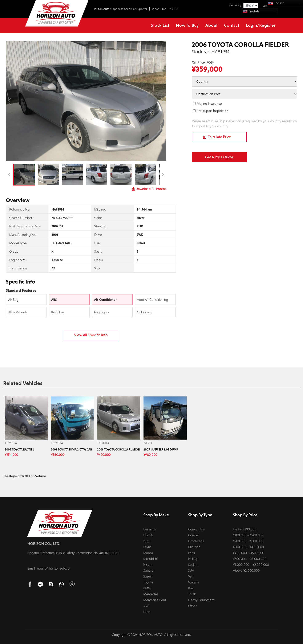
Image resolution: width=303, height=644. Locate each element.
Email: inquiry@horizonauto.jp (49, 568)
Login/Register (261, 25)
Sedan (193, 565)
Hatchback (196, 541)
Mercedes (151, 594)
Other (192, 606)
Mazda (148, 553)
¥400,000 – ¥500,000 (249, 553)
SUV (191, 570)
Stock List (160, 25)
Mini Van (194, 547)
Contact (232, 25)
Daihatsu (150, 529)
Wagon (193, 582)
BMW (147, 588)
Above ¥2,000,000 (246, 570)
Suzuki (148, 576)
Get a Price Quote (219, 157)
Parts (191, 553)
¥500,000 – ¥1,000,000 (250, 559)
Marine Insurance (209, 104)
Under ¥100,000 (245, 529)
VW (146, 606)
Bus (191, 588)
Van (191, 576)
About (211, 25)
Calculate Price (219, 137)
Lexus (147, 547)
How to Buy (187, 25)
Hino (147, 612)
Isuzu (147, 541)
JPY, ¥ (250, 6)
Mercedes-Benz (155, 600)
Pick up (193, 559)
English (251, 12)
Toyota (148, 582)
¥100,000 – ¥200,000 (248, 535)
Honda (148, 535)
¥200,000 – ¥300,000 (248, 541)
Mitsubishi (150, 559)
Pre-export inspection (213, 111)
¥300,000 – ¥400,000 (248, 547)
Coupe (193, 535)
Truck (192, 594)
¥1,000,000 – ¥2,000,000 (251, 565)
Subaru (148, 570)
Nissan (148, 565)
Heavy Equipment (201, 600)
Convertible (197, 529)
